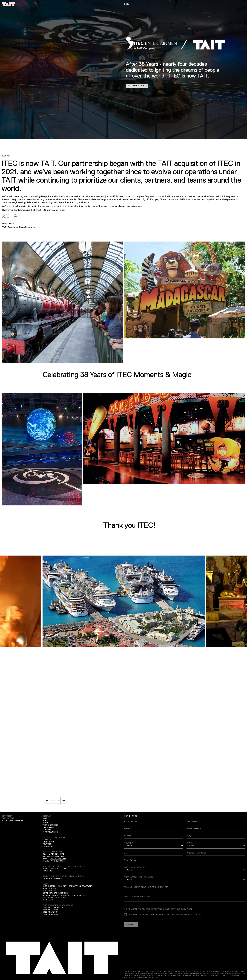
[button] (47, 800)
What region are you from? (139, 877)
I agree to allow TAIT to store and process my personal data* (163, 914)
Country (129, 843)
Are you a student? (135, 867)
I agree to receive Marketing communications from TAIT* (159, 909)
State (190, 843)
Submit (131, 924)
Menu (127, 4)
